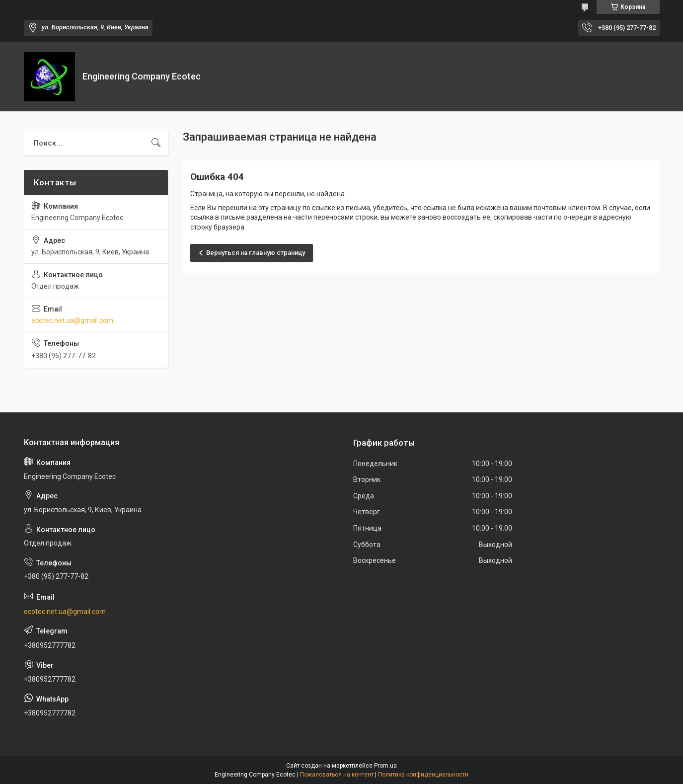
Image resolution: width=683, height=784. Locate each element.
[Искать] (156, 143)
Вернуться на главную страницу (256, 253)
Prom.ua (385, 766)
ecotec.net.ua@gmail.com (72, 320)
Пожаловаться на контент (337, 775)
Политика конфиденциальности (423, 775)
